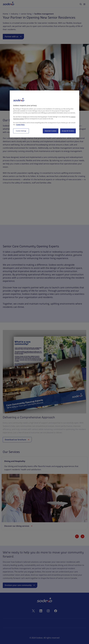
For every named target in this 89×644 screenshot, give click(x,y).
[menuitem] (8, 4)
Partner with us (13, 37)
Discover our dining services (19, 526)
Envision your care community (20, 585)
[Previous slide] (77, 536)
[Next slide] (83, 536)
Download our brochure (17, 440)
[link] (45, 493)
